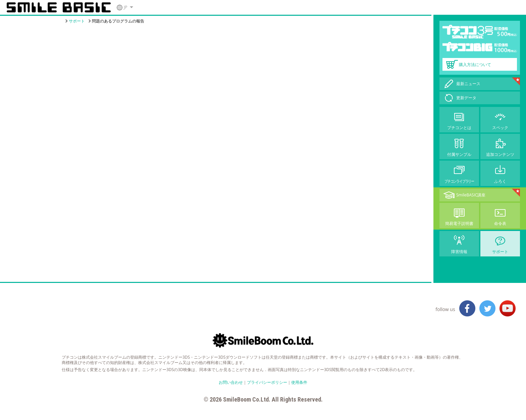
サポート (77, 21)
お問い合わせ (231, 382)
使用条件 (299, 382)
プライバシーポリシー (267, 382)
